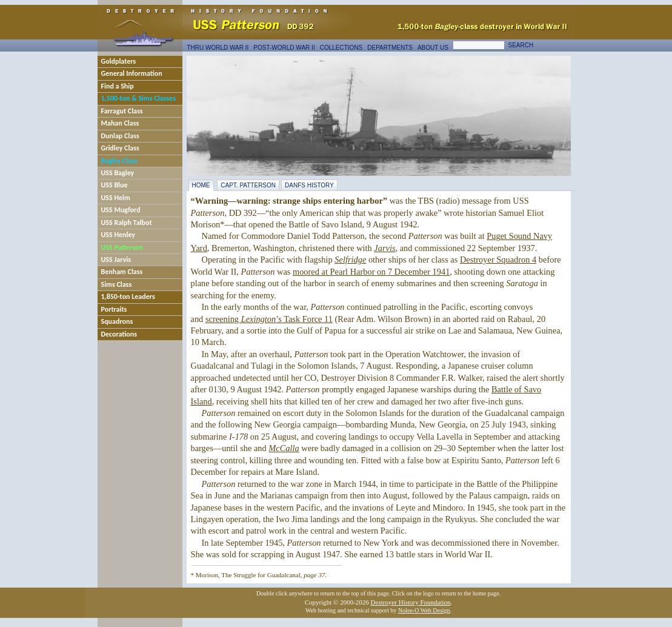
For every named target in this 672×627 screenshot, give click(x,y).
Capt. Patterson (248, 185)
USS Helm (116, 198)
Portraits (114, 309)
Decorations (119, 334)
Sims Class (117, 284)
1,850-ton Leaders (128, 297)
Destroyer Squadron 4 (498, 260)
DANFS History (309, 185)
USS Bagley (118, 173)
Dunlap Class (120, 136)
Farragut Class (122, 111)
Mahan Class (120, 123)
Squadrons (117, 321)
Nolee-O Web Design (424, 610)
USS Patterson (122, 247)
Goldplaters (119, 61)
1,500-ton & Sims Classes (138, 98)
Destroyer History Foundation (411, 602)
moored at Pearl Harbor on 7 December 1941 (371, 272)
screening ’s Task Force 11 (269, 319)
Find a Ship (118, 86)
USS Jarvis (116, 260)
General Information (132, 73)
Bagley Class (119, 161)
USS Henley (118, 235)
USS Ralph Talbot (127, 223)
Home (201, 185)
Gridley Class (120, 148)
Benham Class (122, 272)
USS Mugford (121, 210)
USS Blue (115, 185)
